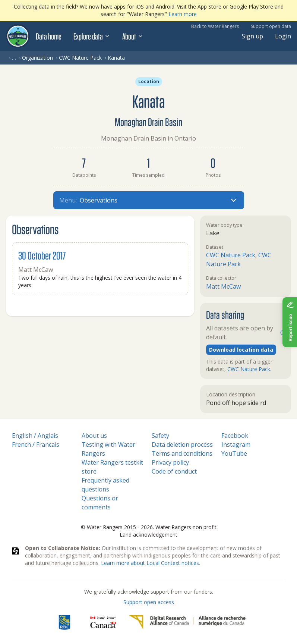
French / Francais (36, 444)
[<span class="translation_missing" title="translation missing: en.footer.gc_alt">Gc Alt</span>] (103, 622)
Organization (37, 58)
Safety (160, 436)
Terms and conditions (182, 453)
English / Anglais (35, 436)
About (133, 36)
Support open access (149, 602)
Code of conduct (174, 471)
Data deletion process (182, 444)
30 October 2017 (42, 255)
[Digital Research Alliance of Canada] (187, 622)
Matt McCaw (223, 286)
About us (94, 436)
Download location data (241, 350)
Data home (49, 36)
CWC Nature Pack (80, 58)
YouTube (234, 453)
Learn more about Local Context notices (150, 563)
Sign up (252, 36)
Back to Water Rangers (215, 26)
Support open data (271, 26)
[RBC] (64, 622)
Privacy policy (170, 462)
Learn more (183, 14)
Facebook (235, 436)
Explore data (92, 36)
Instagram (236, 444)
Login (283, 36)
